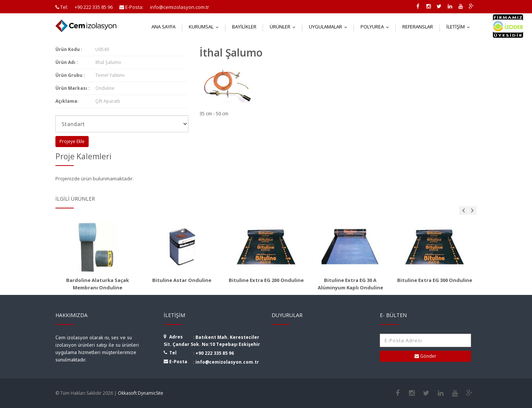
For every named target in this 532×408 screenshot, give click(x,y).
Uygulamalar (330, 27)
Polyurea (376, 27)
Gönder (425, 356)
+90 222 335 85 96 (215, 353)
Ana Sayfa (163, 27)
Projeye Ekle (72, 141)
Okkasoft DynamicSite (141, 393)
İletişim (460, 27)
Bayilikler (244, 27)
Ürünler (284, 27)
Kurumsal (205, 27)
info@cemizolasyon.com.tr (227, 362)
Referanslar (418, 27)
